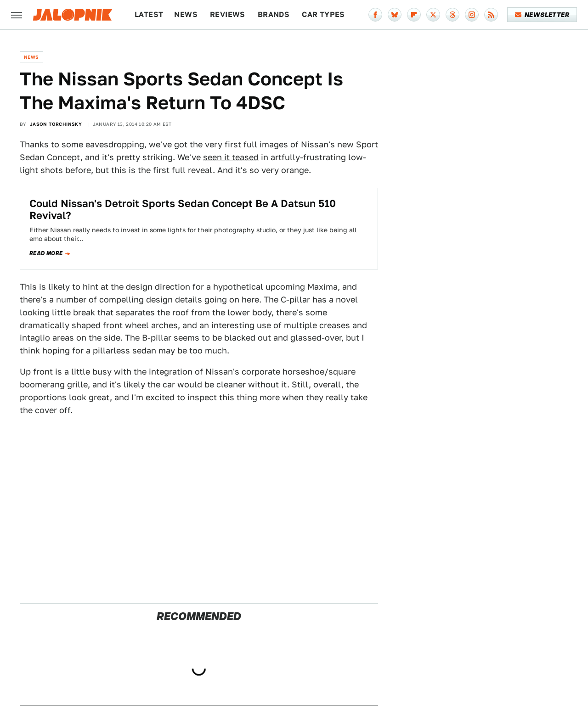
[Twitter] (433, 15)
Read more (46, 253)
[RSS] (491, 15)
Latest (149, 14)
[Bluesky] (395, 15)
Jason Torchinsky (56, 124)
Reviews (228, 14)
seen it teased (231, 157)
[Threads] (452, 15)
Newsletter (542, 15)
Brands (274, 14)
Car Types (323, 14)
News (186, 14)
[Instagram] (472, 15)
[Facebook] (375, 15)
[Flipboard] (414, 15)
